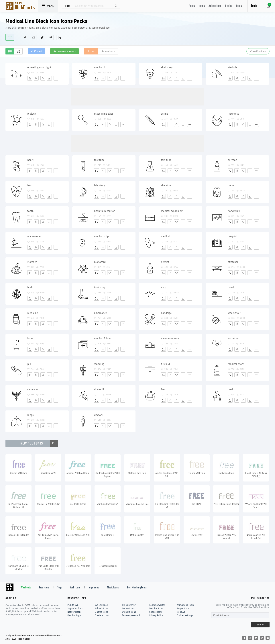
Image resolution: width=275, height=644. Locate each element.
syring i (165, 114)
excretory (233, 339)
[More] (56, 78)
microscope (34, 237)
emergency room (171, 339)
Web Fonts (26, 588)
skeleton (166, 186)
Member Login (74, 615)
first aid (165, 364)
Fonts (192, 6)
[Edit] (36, 78)
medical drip (101, 237)
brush (231, 288)
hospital (233, 237)
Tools (239, 6)
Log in (254, 6)
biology (32, 114)
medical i (166, 237)
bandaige (166, 313)
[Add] (30, 78)
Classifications (258, 51)
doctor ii (99, 390)
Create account (102, 615)
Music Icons (113, 588)
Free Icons (44, 588)
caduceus (33, 390)
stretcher (233, 262)
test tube (99, 160)
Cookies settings (185, 615)
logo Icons (94, 588)
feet (163, 390)
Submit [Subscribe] (260, 625)
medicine (33, 313)
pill (29, 364)
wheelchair (234, 313)
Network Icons (74, 612)
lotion (31, 339)
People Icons (183, 608)
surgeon (232, 160)
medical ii (100, 67)
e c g (164, 288)
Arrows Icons (128, 608)
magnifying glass (104, 114)
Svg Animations (75, 608)
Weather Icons (156, 608)
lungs (30, 415)
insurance (233, 114)
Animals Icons (102, 608)
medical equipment (172, 211)
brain (30, 288)
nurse (231, 186)
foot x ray (100, 288)
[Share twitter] (42, 37)
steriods (232, 67)
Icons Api (181, 612)
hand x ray (234, 211)
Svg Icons (22, 6)
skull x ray (167, 67)
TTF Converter (129, 605)
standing (99, 364)
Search (116, 6)
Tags (60, 588)
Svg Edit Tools (102, 605)
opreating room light (39, 67)
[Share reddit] (34, 37)
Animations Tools (185, 605)
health (232, 390)
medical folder (103, 339)
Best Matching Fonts (137, 588)
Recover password (131, 615)
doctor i (99, 415)
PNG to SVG (73, 605)
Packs (229, 6)
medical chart (236, 364)
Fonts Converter (157, 605)
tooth (30, 211)
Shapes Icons (156, 612)
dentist (165, 262)
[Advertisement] (203, 29)
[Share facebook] (25, 37)
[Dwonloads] (49, 78)
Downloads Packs (66, 51)
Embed (38, 51)
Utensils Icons (129, 612)
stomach (32, 262)
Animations (215, 6)
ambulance (101, 313)
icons (67, 6)
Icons (202, 6)
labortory (100, 186)
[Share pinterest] (51, 37)
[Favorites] (43, 78)
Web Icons (75, 588)
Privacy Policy (156, 615)
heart (30, 160)
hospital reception (105, 211)
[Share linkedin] (59, 37)
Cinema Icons (101, 612)
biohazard (100, 262)
